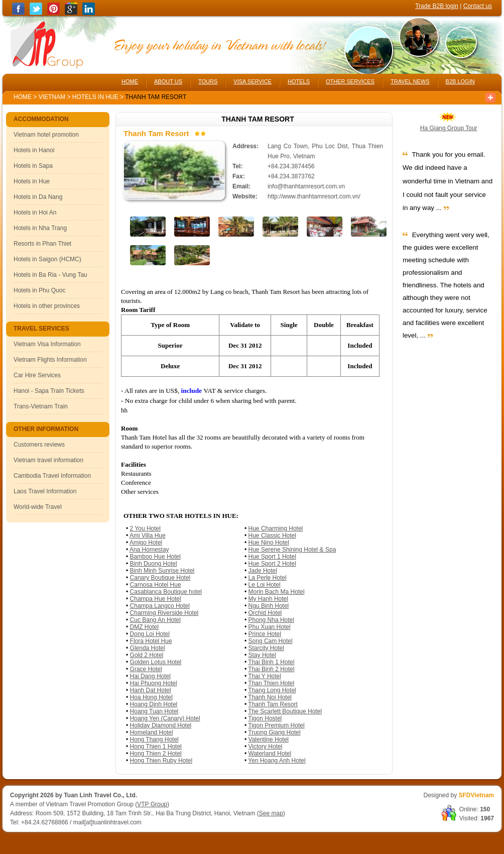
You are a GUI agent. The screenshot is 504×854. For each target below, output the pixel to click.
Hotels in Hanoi (34, 150)
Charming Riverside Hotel (164, 613)
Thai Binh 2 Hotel (271, 669)
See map (271, 813)
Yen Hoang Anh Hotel (277, 761)
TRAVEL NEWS (410, 81)
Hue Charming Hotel (276, 528)
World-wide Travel (38, 507)
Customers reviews (39, 445)
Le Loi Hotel (265, 585)
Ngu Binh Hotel (269, 606)
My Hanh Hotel (268, 599)
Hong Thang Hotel (154, 739)
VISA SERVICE (253, 81)
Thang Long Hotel (272, 690)
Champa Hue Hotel (156, 599)
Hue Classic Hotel (272, 536)
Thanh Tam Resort (273, 704)
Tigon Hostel (265, 718)
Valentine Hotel (269, 739)
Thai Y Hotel (265, 676)
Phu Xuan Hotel (270, 627)
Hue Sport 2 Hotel (272, 564)
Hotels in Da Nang (38, 197)
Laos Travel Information (45, 491)
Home (23, 97)
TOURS (208, 81)
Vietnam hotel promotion (46, 135)
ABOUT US (168, 81)
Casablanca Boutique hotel (166, 592)
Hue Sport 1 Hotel (272, 557)
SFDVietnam (476, 795)
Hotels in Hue (96, 97)
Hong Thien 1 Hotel (156, 746)
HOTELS (299, 81)
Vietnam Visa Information (47, 344)
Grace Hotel (146, 669)
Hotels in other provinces (47, 306)
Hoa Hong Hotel (151, 697)
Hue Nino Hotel (269, 543)
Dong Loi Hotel (150, 634)
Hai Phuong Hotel (154, 683)
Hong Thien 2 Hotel (156, 754)
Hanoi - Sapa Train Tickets (49, 391)
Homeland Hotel (152, 732)
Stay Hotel (262, 655)
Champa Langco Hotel (160, 606)
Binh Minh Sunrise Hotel (162, 571)
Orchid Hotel (265, 613)
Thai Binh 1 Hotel (271, 662)
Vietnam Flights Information (50, 360)
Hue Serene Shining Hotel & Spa (292, 550)
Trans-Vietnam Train (41, 406)
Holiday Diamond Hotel (161, 725)
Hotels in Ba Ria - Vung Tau (50, 275)
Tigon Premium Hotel (276, 725)
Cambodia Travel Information (52, 476)
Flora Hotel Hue (151, 641)
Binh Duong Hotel (154, 564)
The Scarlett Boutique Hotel (285, 711)
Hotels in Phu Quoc (39, 290)
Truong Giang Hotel (274, 732)
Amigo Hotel (146, 543)
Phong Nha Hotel (271, 620)
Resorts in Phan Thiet (42, 244)
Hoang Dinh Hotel (154, 704)
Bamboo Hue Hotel (155, 557)
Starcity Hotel (266, 648)
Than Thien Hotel (271, 683)
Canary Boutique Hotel (160, 578)
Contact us (478, 6)
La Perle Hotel (268, 578)
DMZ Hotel (144, 627)
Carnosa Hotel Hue (156, 585)
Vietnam (52, 97)
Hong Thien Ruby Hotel (161, 761)
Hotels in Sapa (33, 166)
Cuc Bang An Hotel (155, 620)
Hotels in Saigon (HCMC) (47, 259)
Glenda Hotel (148, 648)
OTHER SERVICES (350, 81)
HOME (130, 81)
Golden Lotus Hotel (156, 662)
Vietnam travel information (48, 460)
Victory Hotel (266, 746)
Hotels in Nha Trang (40, 228)
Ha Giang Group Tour (449, 128)
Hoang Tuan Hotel (154, 711)
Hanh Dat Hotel (151, 690)
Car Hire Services (37, 375)
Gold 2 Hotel (147, 655)
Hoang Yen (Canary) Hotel (165, 718)
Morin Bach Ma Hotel (277, 592)
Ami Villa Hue (148, 536)
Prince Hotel (265, 634)
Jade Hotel (263, 571)
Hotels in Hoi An (35, 212)
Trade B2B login (437, 6)
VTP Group (152, 804)
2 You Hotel (145, 528)
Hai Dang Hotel (150, 676)
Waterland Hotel (270, 754)
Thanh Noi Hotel (270, 697)
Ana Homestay (149, 550)
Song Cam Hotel (271, 641)
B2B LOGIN (460, 81)
